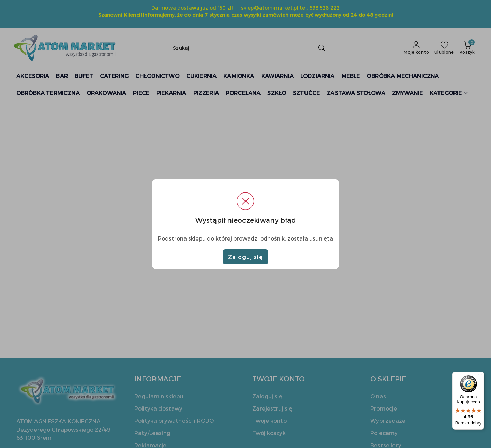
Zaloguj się (246, 257)
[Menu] (480, 376)
